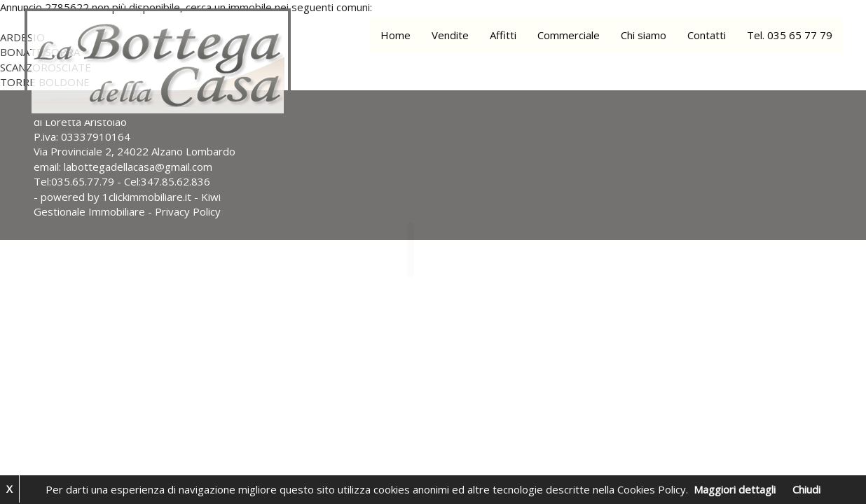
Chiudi (806, 489)
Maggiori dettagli (735, 489)
